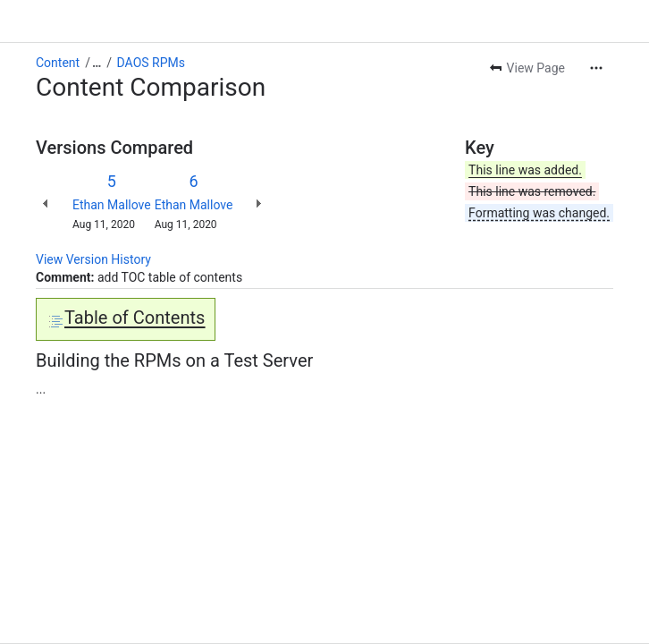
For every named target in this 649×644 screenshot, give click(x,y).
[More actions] (596, 68)
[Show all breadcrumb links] (97, 63)
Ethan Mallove (112, 205)
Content (58, 63)
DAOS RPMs (151, 63)
